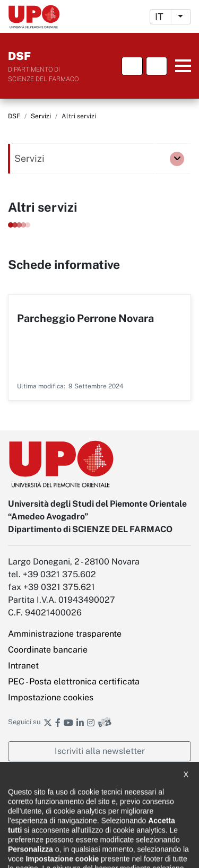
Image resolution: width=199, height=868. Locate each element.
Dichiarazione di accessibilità (54, 796)
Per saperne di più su (99, 348)
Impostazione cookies (51, 697)
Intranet (23, 666)
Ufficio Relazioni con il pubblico (58, 852)
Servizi (41, 116)
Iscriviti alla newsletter (100, 751)
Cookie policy (29, 833)
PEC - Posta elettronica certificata (74, 682)
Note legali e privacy (40, 815)
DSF (14, 116)
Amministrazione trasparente (65, 634)
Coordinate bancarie (48, 650)
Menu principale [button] (181, 66)
